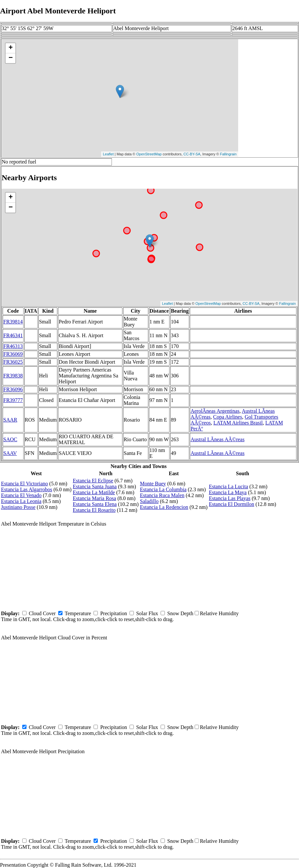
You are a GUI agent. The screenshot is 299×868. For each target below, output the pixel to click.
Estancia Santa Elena (95, 504)
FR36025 (13, 362)
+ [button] (11, 48)
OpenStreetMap (149, 154)
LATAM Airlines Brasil (238, 423)
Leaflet (108, 154)
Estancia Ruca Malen (162, 495)
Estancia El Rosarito (94, 510)
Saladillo (149, 501)
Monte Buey (153, 484)
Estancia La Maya (228, 492)
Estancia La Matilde (94, 492)
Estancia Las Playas (229, 498)
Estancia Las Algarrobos (26, 489)
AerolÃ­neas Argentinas (215, 411)
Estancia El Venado (21, 495)
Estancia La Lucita (228, 486)
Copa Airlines (227, 417)
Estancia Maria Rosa (95, 498)
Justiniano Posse (18, 507)
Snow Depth (180, 613)
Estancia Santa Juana (95, 486)
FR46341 (13, 335)
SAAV (10, 453)
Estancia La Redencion (164, 507)
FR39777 (13, 400)
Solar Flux (147, 613)
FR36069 (13, 354)
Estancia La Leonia (21, 501)
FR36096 (13, 389)
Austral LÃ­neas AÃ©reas (217, 439)
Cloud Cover (42, 613)
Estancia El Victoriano (25, 484)
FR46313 (13, 346)
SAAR (10, 420)
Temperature (78, 613)
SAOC (10, 439)
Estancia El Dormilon (231, 504)
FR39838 (13, 376)
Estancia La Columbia (163, 489)
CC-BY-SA (192, 154)
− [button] (11, 58)
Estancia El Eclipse (93, 481)
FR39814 (13, 322)
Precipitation (114, 613)
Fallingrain (228, 154)
